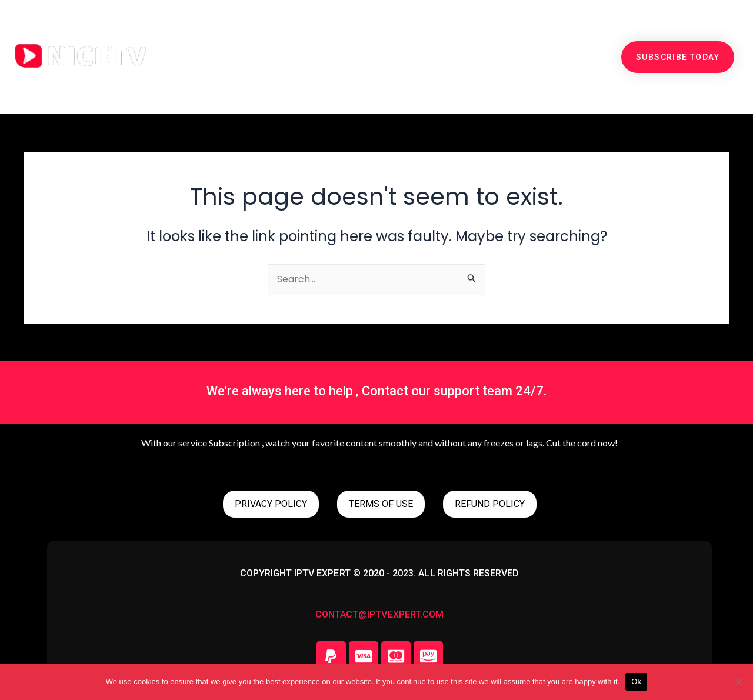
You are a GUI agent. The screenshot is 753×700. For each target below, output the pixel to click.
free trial (344, 30)
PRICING (271, 30)
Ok (636, 681)
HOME (211, 30)
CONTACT (378, 84)
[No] (738, 682)
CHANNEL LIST (432, 30)
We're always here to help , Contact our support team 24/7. (376, 391)
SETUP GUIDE (524, 30)
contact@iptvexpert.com (379, 614)
